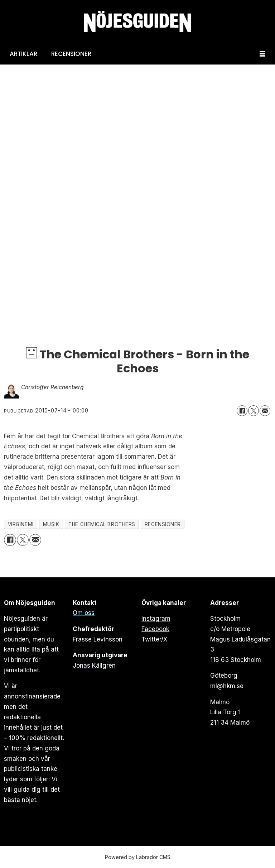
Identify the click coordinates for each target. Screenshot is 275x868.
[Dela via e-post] (265, 411)
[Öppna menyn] (262, 54)
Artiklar (23, 54)
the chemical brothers (102, 524)
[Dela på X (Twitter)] (254, 411)
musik (51, 524)
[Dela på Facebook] (242, 411)
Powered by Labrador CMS (138, 857)
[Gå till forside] (137, 22)
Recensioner (71, 54)
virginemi (21, 524)
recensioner (163, 524)
